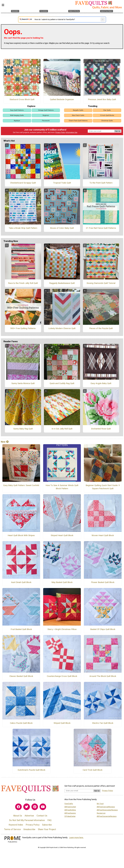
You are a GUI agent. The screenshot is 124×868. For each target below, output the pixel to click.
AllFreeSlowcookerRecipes (107, 810)
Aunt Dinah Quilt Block (21, 582)
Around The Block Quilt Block (103, 676)
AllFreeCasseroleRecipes (107, 816)
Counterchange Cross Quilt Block (62, 676)
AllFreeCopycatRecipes (106, 807)
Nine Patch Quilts (78, 115)
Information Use (72, 132)
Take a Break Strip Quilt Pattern (23, 228)
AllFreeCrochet (70, 807)
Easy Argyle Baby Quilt (101, 383)
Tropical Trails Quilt (62, 183)
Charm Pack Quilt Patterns (78, 121)
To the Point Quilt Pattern (101, 183)
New (5, 442)
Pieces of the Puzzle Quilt (101, 328)
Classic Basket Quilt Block (21, 676)
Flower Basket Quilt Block (103, 582)
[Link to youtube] (43, 807)
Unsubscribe (29, 829)
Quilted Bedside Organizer (62, 99)
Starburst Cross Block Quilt (22, 99)
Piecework (46, 121)
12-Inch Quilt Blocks (107, 115)
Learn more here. (76, 838)
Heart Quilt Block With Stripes (21, 535)
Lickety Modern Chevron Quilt (62, 328)
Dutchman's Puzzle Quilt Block (31, 770)
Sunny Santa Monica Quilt (23, 383)
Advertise (29, 816)
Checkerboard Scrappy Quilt (23, 183)
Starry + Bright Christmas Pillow (62, 629)
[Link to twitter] (27, 807)
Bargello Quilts (78, 110)
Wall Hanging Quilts (17, 115)
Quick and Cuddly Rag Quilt (62, 383)
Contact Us (42, 816)
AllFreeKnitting (70, 810)
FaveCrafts (69, 804)
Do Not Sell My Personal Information (27, 820)
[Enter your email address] (79, 791)
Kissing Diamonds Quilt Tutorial (101, 283)
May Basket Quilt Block (62, 582)
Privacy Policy (60, 132)
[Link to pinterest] (35, 807)
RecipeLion (101, 813)
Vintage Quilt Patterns (46, 110)
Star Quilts (107, 110)
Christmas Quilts (107, 121)
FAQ (49, 820)
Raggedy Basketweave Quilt (62, 283)
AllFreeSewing (70, 813)
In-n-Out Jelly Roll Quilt (62, 429)
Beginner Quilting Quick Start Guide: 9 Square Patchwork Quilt (103, 487)
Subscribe (47, 825)
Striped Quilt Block (62, 723)
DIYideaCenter (70, 816)
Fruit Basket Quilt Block (21, 629)
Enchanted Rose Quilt (101, 429)
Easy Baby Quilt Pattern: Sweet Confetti (21, 485)
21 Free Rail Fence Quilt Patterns (101, 228)
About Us (18, 816)
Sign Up (118, 131)
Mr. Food (100, 804)
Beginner (46, 115)
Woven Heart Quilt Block (103, 535)
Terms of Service (12, 829)
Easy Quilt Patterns (17, 110)
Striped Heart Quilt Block (62, 535)
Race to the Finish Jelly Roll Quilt (23, 283)
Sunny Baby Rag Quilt (23, 429)
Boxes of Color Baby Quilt (62, 228)
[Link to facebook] (18, 807)
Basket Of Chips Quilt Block (103, 629)
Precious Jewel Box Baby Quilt (102, 99)
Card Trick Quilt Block (93, 770)
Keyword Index (16, 825)
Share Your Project (47, 829)
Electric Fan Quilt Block (103, 723)
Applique (17, 121)
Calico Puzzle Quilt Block (21, 723)
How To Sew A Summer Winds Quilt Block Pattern (62, 487)
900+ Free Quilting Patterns (23, 328)
